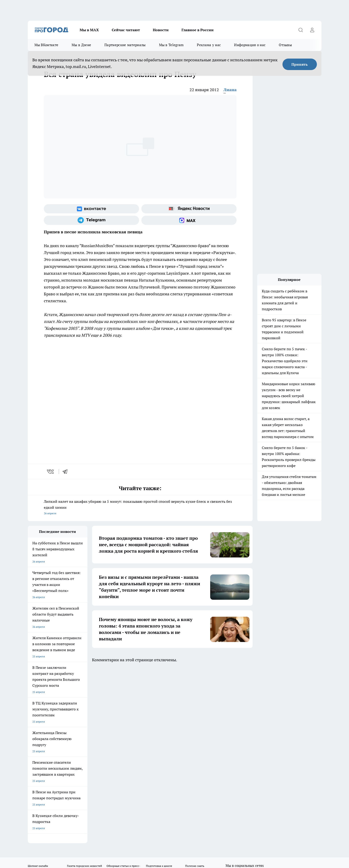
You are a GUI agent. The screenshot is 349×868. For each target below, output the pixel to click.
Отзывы (285, 45)
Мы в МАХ (89, 30)
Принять (300, 64)
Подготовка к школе (159, 691)
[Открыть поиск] (301, 30)
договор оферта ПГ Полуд (45, 815)
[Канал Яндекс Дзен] (263, 698)
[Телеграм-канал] (91, 220)
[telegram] (67, 472)
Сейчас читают (126, 30)
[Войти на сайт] (312, 30)
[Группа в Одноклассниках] (240, 698)
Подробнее (149, 830)
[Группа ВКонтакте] (91, 209)
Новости (161, 30)
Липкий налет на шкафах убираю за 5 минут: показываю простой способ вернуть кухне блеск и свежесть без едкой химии (140, 508)
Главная (149, 717)
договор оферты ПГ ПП (43, 819)
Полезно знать (195, 691)
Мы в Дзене (81, 45)
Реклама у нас (209, 45)
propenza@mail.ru (88, 742)
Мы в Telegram (171, 45)
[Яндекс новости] (189, 209)
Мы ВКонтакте (46, 45)
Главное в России (198, 30)
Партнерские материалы (125, 45)
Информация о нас (250, 45)
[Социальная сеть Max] (189, 220)
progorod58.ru (97, 773)
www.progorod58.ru (63, 728)
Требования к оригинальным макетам (52, 717)
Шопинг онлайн (38, 691)
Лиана (230, 90)
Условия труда (95, 717)
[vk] (51, 472)
